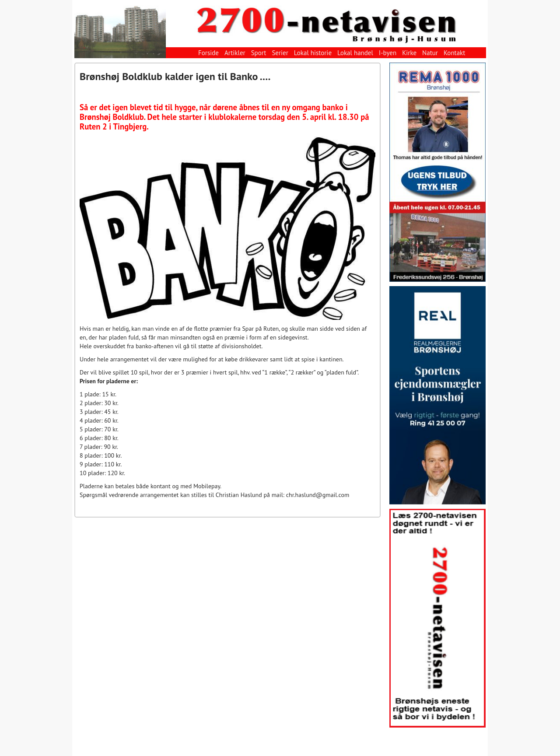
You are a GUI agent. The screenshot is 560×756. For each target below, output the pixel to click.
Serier (280, 53)
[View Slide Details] (437, 172)
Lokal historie (313, 53)
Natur (430, 53)
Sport (259, 53)
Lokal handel (355, 53)
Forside (208, 53)
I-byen (388, 53)
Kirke (409, 53)
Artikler (235, 53)
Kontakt (454, 53)
